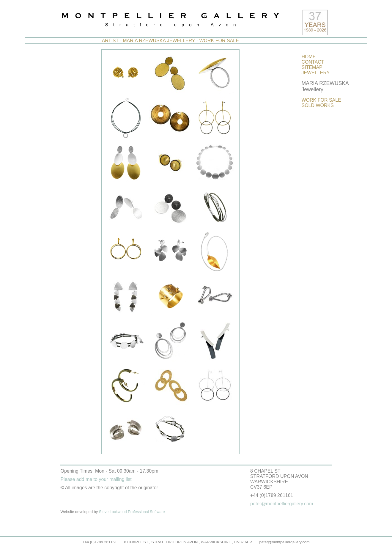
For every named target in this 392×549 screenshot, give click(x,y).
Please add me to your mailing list (96, 479)
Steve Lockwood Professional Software (132, 512)
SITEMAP (312, 67)
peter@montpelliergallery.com (284, 542)
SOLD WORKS (318, 105)
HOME (309, 57)
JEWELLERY (316, 73)
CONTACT (313, 62)
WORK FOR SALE (321, 100)
